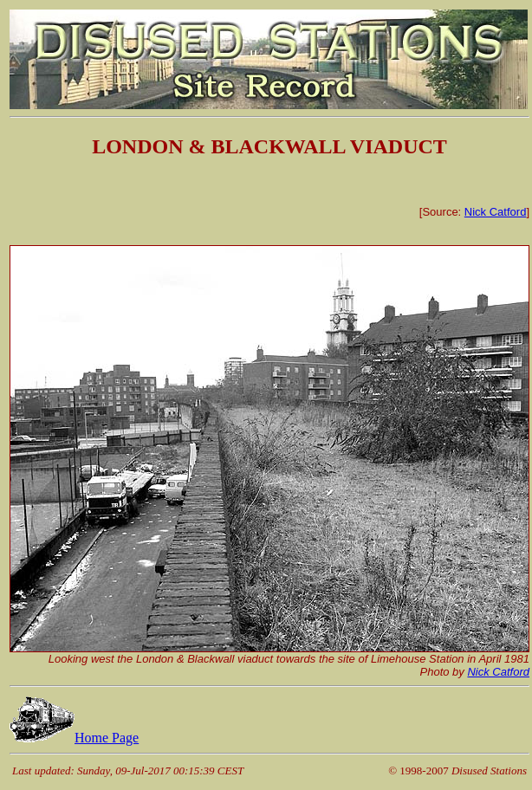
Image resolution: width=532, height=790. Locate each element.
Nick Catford (496, 212)
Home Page (74, 738)
